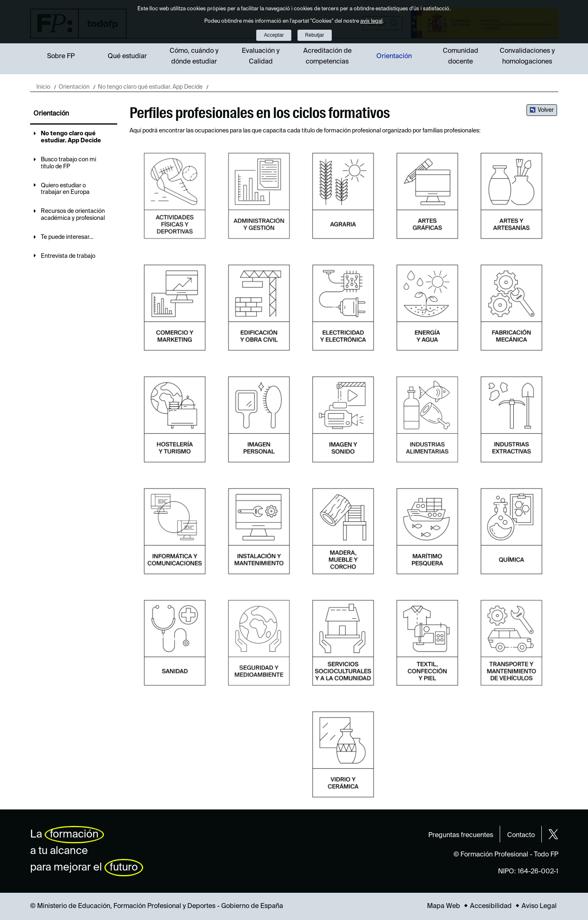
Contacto (521, 835)
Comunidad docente (460, 57)
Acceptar (274, 35)
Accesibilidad (491, 906)
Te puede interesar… (67, 237)
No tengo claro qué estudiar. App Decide (150, 87)
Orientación (394, 57)
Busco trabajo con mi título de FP (68, 163)
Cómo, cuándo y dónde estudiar (194, 57)
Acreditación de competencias (327, 57)
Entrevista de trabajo (68, 256)
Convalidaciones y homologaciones (527, 57)
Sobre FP (61, 57)
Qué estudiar (127, 57)
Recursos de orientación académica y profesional (73, 215)
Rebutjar (314, 35)
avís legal (371, 21)
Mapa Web (444, 906)
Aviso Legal (539, 906)
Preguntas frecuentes (461, 835)
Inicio (43, 87)
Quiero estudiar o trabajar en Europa (65, 189)
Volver (546, 110)
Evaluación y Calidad (261, 57)
